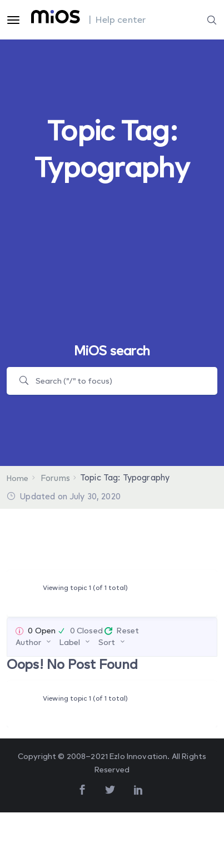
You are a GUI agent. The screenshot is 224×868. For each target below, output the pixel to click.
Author (28, 642)
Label (70, 642)
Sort (107, 642)
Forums (56, 478)
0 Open (42, 630)
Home (18, 478)
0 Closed (86, 630)
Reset (128, 630)
